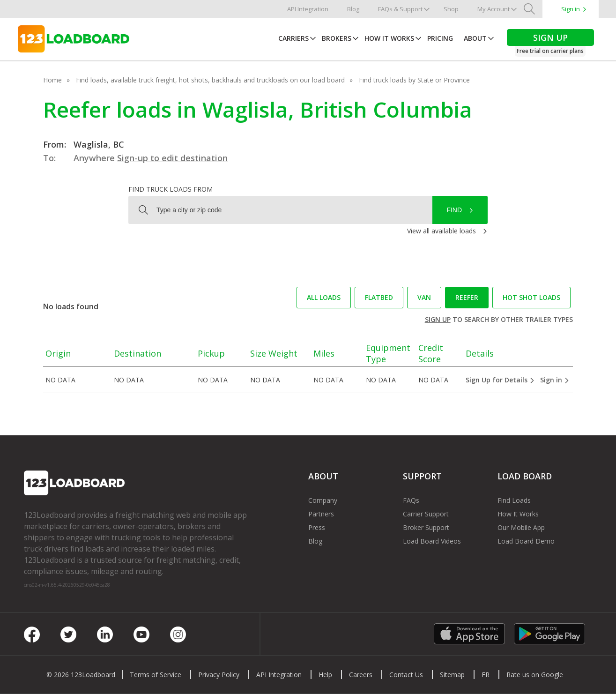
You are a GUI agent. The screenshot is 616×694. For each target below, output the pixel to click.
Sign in (571, 9)
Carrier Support (426, 514)
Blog (353, 9)
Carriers (293, 38)
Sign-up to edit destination (172, 158)
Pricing (440, 38)
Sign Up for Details (500, 380)
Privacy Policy (219, 675)
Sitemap (452, 675)
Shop (451, 9)
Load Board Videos (432, 541)
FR (486, 675)
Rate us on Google (535, 675)
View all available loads (442, 231)
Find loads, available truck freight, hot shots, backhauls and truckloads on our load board (210, 80)
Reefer (467, 297)
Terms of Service (156, 675)
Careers (361, 675)
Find (454, 210)
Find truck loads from (171, 189)
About (475, 38)
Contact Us (406, 675)
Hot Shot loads (531, 297)
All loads (324, 297)
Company (323, 500)
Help (325, 675)
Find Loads (514, 500)
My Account (494, 9)
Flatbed (379, 297)
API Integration (308, 9)
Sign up (438, 319)
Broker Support (426, 527)
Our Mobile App (521, 527)
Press (317, 527)
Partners (321, 514)
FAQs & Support (400, 9)
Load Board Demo (526, 541)
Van (424, 297)
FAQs (411, 500)
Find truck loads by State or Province (414, 80)
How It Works (389, 38)
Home (52, 80)
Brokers (337, 38)
